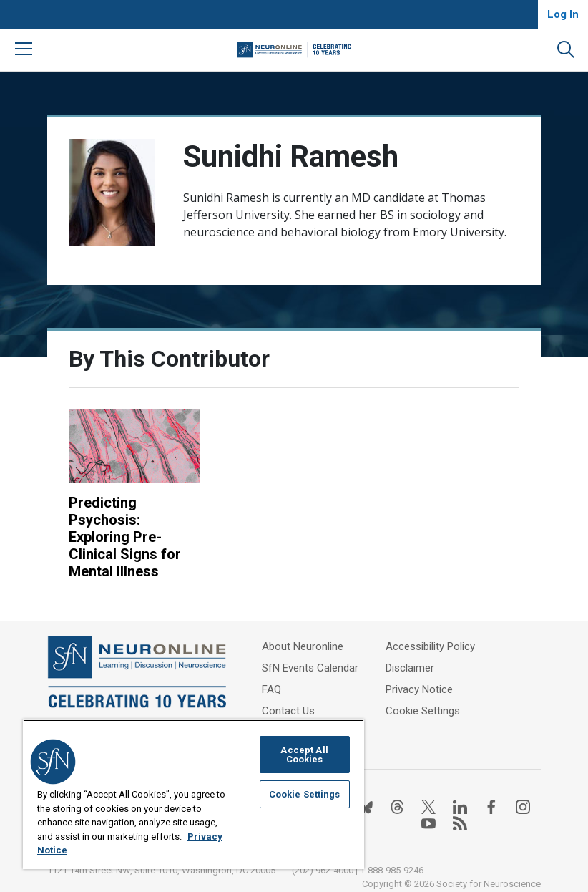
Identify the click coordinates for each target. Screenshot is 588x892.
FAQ (271, 689)
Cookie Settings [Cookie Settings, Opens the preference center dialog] (305, 794)
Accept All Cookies (304, 755)
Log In (563, 14)
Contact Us (288, 711)
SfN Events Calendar (310, 668)
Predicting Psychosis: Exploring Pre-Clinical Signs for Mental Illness (125, 537)
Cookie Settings (423, 711)
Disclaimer (410, 668)
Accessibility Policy (430, 646)
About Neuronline (303, 646)
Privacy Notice (419, 689)
